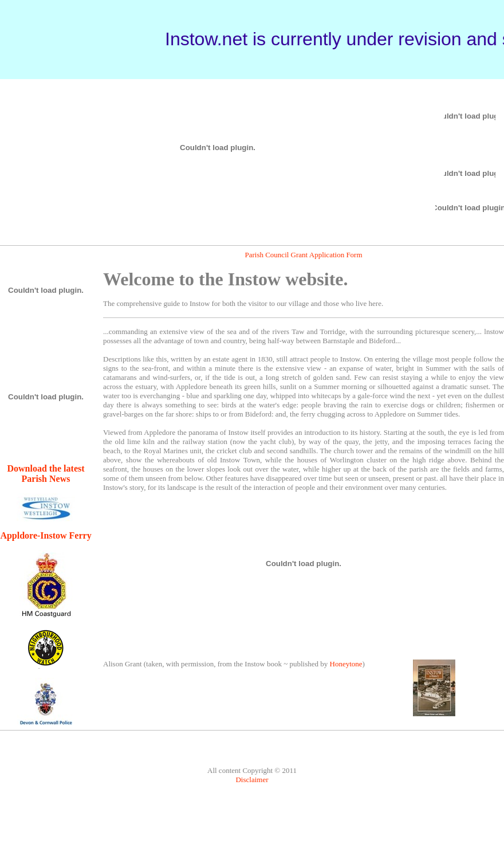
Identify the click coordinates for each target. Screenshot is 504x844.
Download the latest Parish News (46, 474)
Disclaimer (252, 780)
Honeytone (346, 664)
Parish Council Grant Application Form (303, 255)
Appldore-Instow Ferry (46, 535)
